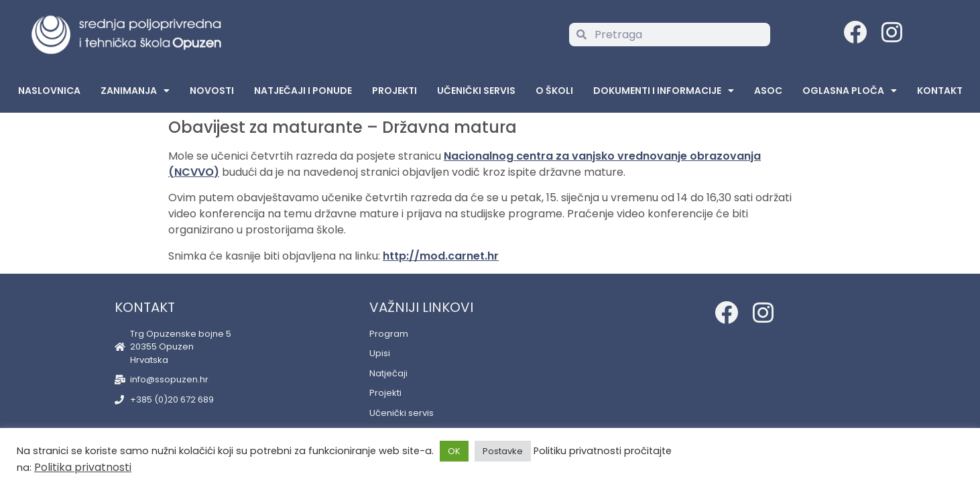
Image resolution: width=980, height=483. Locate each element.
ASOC (768, 91)
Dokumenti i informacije (664, 91)
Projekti (394, 91)
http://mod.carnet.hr (441, 256)
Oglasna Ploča (850, 91)
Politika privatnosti (83, 467)
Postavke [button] (503, 451)
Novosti (212, 91)
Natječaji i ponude (303, 91)
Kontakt (940, 91)
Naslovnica (49, 91)
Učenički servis (476, 91)
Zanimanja (135, 91)
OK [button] (454, 451)
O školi (554, 91)
